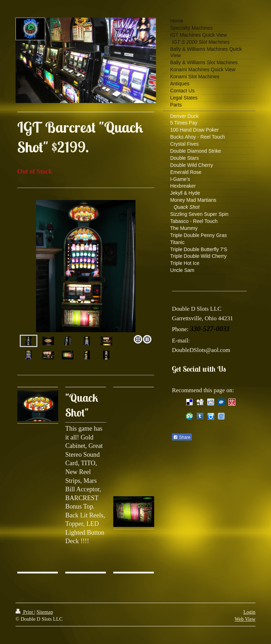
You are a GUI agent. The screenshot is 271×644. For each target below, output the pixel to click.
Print (25, 612)
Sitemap (45, 612)
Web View (245, 619)
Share (182, 437)
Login (249, 612)
